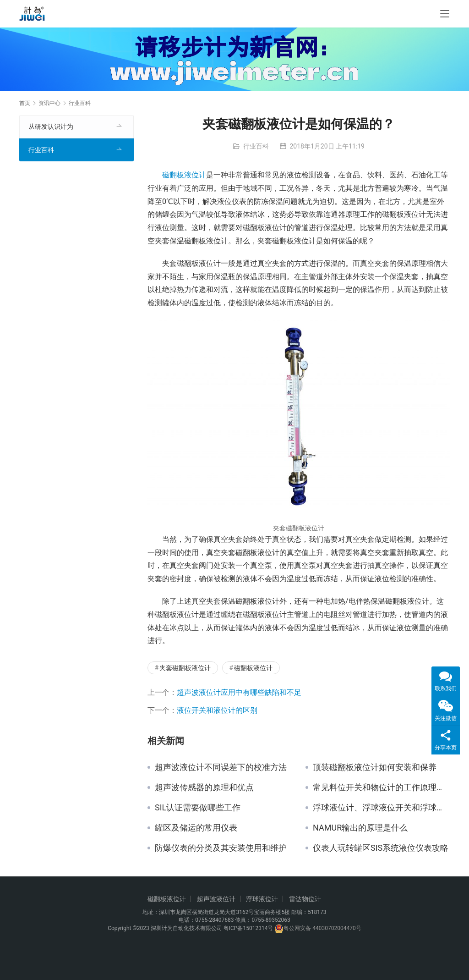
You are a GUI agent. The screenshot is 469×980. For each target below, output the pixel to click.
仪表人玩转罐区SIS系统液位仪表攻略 (381, 848)
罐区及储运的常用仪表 (196, 828)
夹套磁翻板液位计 (185, 668)
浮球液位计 (262, 899)
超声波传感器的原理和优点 (204, 787)
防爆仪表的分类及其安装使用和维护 (221, 848)
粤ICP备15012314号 (248, 928)
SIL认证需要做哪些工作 (198, 808)
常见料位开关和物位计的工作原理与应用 (381, 787)
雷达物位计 (305, 899)
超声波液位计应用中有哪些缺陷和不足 (239, 692)
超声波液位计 (216, 899)
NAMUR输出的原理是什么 (360, 828)
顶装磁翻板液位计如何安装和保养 (375, 767)
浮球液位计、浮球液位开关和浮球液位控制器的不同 (381, 808)
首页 (25, 103)
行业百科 (256, 146)
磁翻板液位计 (184, 175)
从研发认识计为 (51, 127)
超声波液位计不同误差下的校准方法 (221, 767)
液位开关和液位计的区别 (217, 710)
